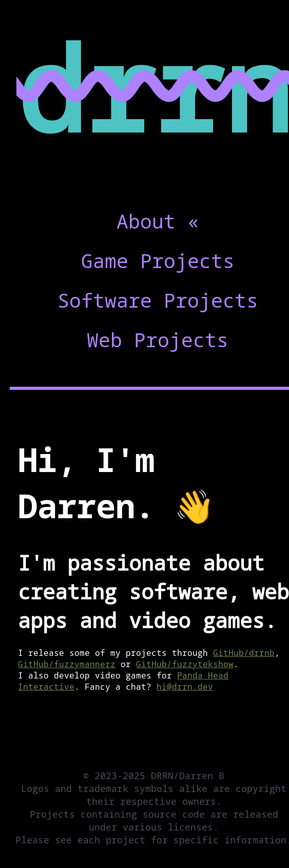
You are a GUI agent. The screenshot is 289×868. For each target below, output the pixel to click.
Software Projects (158, 300)
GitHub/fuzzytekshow (185, 664)
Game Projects (158, 260)
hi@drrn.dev (185, 687)
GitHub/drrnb (244, 653)
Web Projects (158, 339)
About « (158, 221)
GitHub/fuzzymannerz (67, 664)
